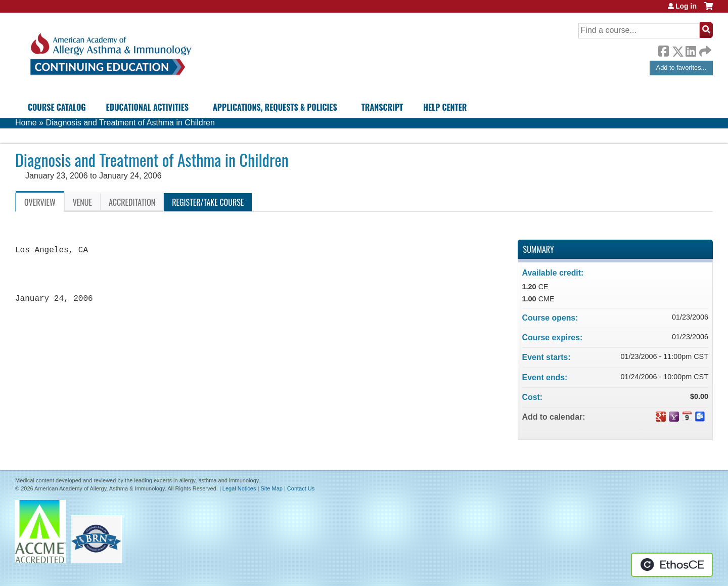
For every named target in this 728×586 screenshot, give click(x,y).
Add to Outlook (700, 417)
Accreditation (132, 202)
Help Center (445, 107)
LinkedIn (691, 50)
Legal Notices (239, 488)
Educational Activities (147, 107)
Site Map (271, 488)
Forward (704, 49)
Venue (82, 202)
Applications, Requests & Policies (275, 107)
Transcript (382, 107)
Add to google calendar (661, 417)
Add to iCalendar (687, 416)
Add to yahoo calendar (674, 417)
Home (26, 123)
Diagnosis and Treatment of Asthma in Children (130, 123)
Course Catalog (57, 107)
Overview (40, 202)
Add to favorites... (681, 67)
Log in (686, 6)
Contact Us (301, 488)
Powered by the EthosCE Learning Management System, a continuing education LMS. (672, 565)
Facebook (663, 50)
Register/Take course (208, 202)
